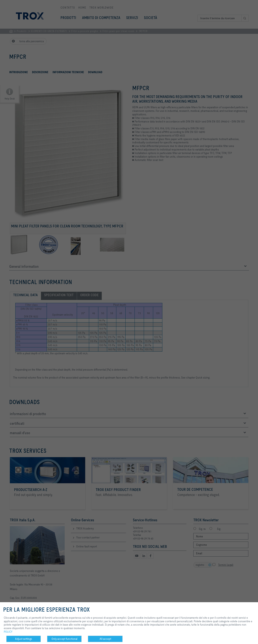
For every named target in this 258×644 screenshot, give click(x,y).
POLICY (8, 632)
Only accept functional (64, 639)
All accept (105, 639)
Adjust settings (24, 639)
